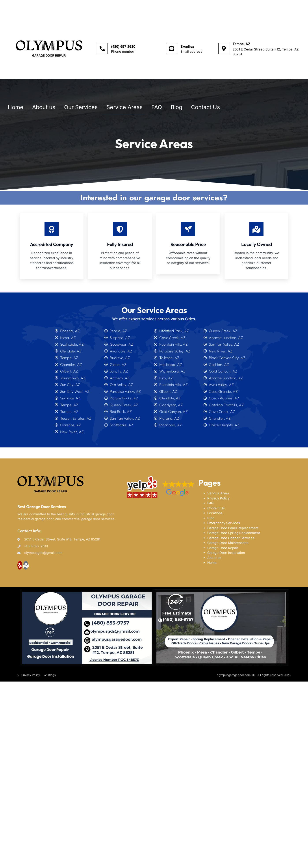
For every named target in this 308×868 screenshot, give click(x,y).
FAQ (157, 107)
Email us (187, 47)
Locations (215, 513)
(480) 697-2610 (123, 47)
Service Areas (124, 107)
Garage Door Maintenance (228, 543)
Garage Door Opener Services (231, 538)
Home (16, 107)
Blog (176, 107)
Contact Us (205, 107)
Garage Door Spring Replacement (234, 533)
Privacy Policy (218, 498)
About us (44, 107)
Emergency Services (224, 523)
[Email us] (172, 48)
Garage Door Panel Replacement (233, 528)
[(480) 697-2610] (102, 48)
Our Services (81, 107)
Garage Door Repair (223, 548)
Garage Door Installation (226, 553)
